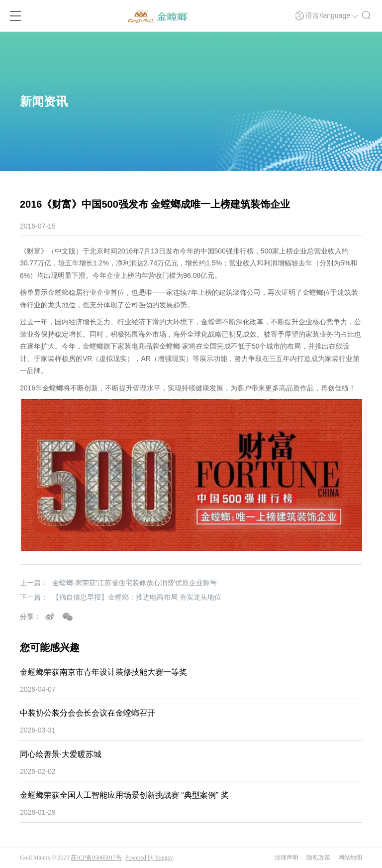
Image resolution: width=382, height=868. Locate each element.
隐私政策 (318, 858)
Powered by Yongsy (149, 858)
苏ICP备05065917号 (96, 858)
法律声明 (286, 858)
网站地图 (350, 858)
